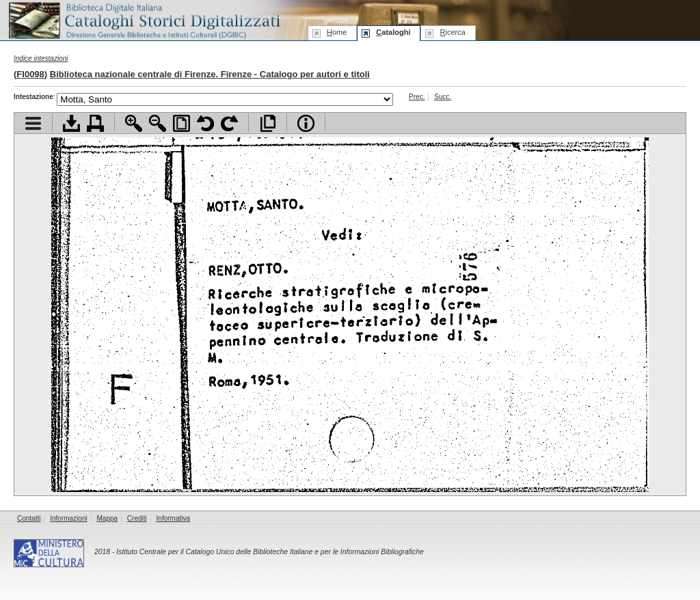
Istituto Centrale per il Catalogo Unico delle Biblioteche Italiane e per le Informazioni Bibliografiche (270, 552)
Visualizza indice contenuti (33, 123)
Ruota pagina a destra (229, 123)
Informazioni (68, 518)
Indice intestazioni (41, 58)
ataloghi (393, 32)
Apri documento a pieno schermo (268, 123)
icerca (452, 32)
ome (337, 32)
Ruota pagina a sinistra (205, 123)
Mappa (108, 518)
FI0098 (30, 74)
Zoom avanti (134, 123)
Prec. (417, 97)
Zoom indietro (158, 123)
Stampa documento (95, 123)
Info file (306, 123)
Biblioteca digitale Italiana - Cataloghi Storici (144, 19)
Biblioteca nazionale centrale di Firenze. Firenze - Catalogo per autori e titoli (210, 74)
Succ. (443, 97)
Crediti (137, 518)
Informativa (173, 518)
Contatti (29, 518)
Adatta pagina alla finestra (181, 123)
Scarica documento (71, 123)
